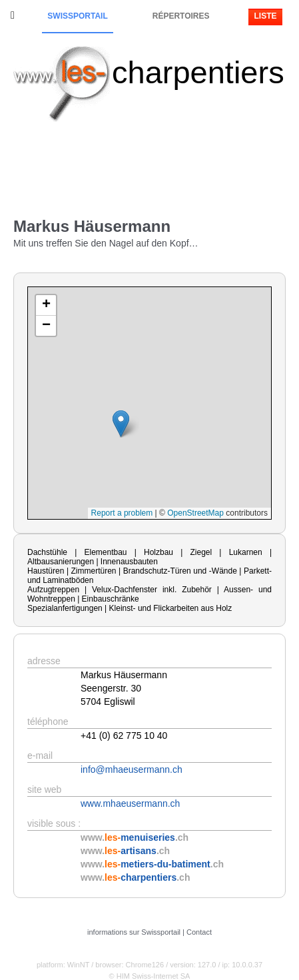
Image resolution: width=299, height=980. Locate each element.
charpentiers (198, 72)
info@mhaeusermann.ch (132, 769)
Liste (265, 16)
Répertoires (181, 16)
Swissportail (77, 16)
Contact (199, 932)
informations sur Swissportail (134, 932)
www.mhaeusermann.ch (130, 803)
